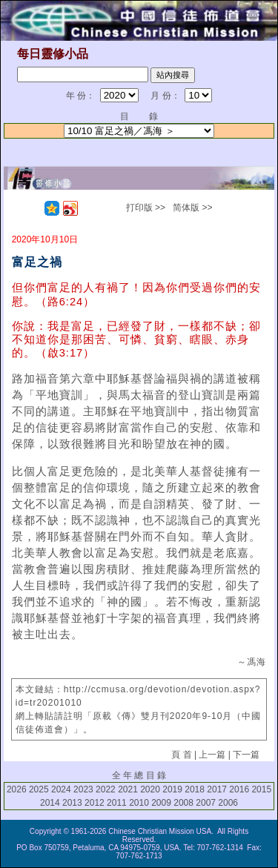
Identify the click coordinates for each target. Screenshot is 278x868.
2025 (39, 789)
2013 (72, 803)
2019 (172, 789)
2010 (139, 803)
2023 (83, 789)
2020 (150, 789)
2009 (161, 803)
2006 (228, 803)
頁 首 (181, 755)
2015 (261, 789)
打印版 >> (146, 208)
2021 (128, 789)
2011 (117, 803)
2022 (106, 789)
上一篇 (212, 755)
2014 (50, 803)
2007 (206, 803)
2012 (95, 803)
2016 (239, 789)
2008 (183, 803)
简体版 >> (192, 208)
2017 (217, 789)
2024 (61, 789)
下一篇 (246, 755)
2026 (17, 789)
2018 (195, 789)
